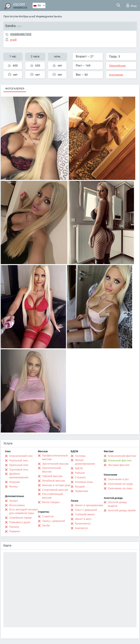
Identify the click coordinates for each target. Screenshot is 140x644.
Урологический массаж (51, 470)
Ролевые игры (84, 482)
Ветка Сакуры (51, 502)
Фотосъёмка (17, 505)
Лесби (46, 526)
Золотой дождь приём (122, 510)
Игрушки (14, 482)
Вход (132, 5)
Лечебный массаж (54, 481)
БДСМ (79, 468)
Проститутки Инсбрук (16, 16)
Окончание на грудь (120, 484)
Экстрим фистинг (119, 465)
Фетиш (13, 487)
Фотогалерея (15, 89)
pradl (32, 16)
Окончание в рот (118, 479)
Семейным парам (20, 518)
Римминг (15, 531)
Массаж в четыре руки (56, 485)
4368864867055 (21, 34)
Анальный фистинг (120, 460)
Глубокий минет (85, 514)
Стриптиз (48, 516)
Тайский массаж (52, 476)
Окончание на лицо (120, 488)
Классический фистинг (122, 456)
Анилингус (81, 528)
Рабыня (80, 473)
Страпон (80, 477)
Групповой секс (19, 470)
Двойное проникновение (19, 476)
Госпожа (80, 456)
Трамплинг (82, 491)
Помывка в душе (20, 522)
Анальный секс (19, 460)
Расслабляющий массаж (53, 496)
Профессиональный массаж (55, 457)
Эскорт (13, 501)
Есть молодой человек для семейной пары (23, 511)
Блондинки (116, 75)
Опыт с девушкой (86, 510)
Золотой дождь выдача (117, 504)
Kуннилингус (83, 524)
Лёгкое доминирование (85, 462)
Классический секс (21, 456)
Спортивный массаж (55, 490)
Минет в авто (83, 519)
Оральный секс (19, 465)
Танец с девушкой (54, 521)
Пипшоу (14, 527)
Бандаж (80, 487)
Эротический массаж (55, 464)
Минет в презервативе (89, 505)
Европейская (117, 66)
